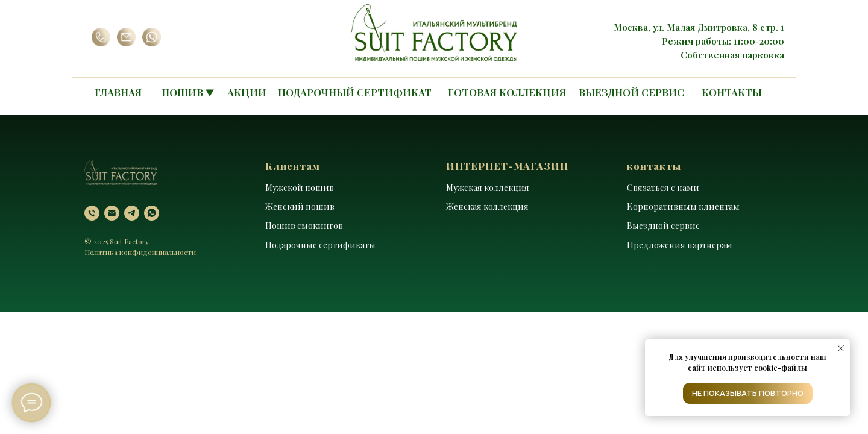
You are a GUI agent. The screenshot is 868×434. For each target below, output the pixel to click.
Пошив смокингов (304, 226)
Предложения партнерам (680, 245)
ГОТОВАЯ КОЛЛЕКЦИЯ (507, 92)
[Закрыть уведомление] (841, 348)
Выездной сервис (663, 226)
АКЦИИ (247, 92)
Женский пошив (300, 206)
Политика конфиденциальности (140, 252)
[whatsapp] (152, 213)
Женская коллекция (487, 206)
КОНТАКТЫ (732, 92)
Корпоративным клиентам (683, 206)
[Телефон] (92, 213)
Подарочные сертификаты (320, 245)
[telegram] (132, 213)
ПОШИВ (182, 92)
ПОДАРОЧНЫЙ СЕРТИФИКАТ (355, 92)
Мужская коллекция (488, 188)
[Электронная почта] (112, 213)
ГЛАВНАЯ (118, 92)
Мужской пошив (300, 188)
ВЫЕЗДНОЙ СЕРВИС (631, 92)
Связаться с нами (663, 188)
